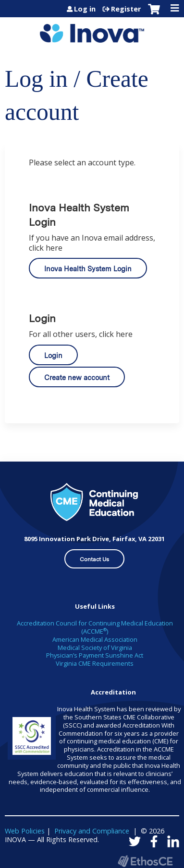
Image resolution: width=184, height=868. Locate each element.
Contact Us (94, 559)
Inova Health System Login (88, 269)
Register (126, 9)
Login (53, 355)
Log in (85, 9)
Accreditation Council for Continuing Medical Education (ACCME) (95, 627)
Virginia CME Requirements (95, 663)
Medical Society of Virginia (95, 648)
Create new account (77, 377)
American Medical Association (95, 639)
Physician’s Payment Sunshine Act (95, 655)
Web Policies (25, 831)
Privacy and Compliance (92, 831)
